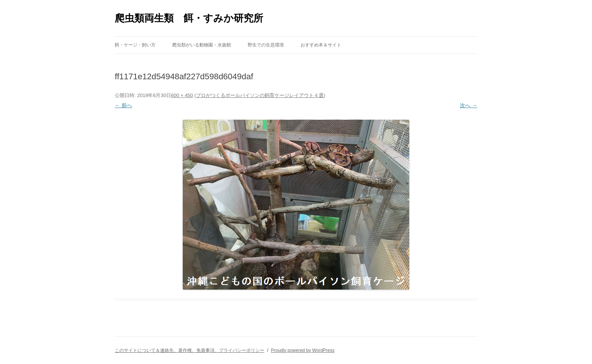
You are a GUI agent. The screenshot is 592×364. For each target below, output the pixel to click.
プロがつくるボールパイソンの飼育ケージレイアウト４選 (260, 95)
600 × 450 (182, 95)
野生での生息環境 (266, 45)
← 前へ (123, 105)
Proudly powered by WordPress (303, 350)
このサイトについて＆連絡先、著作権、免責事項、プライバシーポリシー (190, 350)
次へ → (469, 105)
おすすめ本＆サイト (321, 45)
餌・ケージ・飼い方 (135, 45)
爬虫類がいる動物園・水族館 (202, 45)
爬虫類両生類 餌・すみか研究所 (189, 18)
